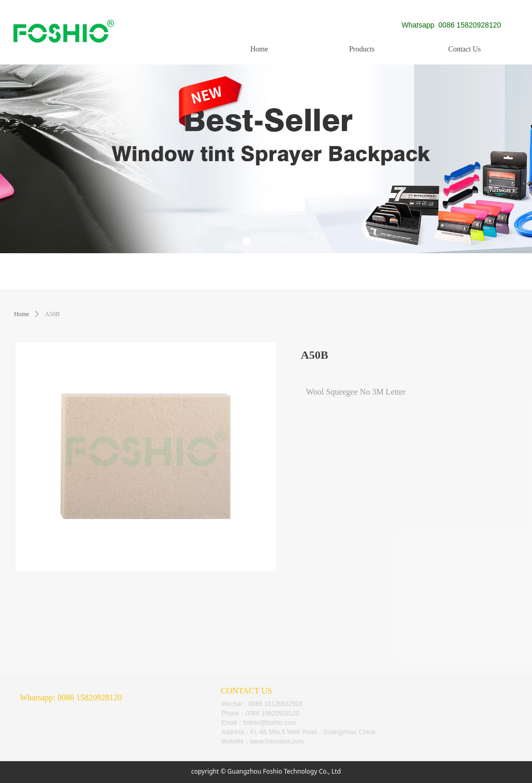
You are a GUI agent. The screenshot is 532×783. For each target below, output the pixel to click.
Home (22, 314)
